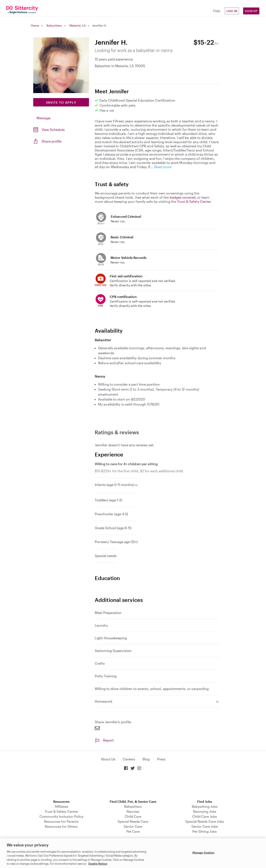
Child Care (133, 816)
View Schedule (53, 130)
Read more (163, 167)
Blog (146, 759)
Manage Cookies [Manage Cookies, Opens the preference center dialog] (204, 853)
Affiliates (61, 806)
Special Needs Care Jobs (205, 821)
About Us (108, 759)
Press (161, 759)
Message (44, 118)
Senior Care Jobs (205, 826)
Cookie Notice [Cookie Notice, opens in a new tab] (98, 864)
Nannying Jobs (205, 811)
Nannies (133, 811)
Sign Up (251, 11)
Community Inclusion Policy (61, 816)
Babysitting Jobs (205, 806)
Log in (232, 11)
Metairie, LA (78, 25)
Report (104, 740)
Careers (129, 759)
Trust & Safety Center (194, 201)
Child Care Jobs (205, 816)
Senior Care (133, 826)
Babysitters (54, 25)
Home (35, 25)
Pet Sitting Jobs (205, 831)
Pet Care (133, 831)
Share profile (52, 141)
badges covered (183, 197)
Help (217, 11)
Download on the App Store (133, 785)
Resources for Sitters (61, 826)
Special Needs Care (133, 821)
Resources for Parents (61, 821)
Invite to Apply (61, 102)
